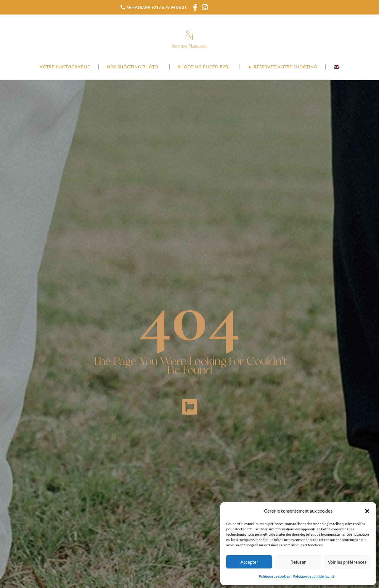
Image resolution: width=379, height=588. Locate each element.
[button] (367, 511)
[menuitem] (337, 67)
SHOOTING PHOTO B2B (205, 67)
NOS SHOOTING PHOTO (134, 67)
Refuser (298, 562)
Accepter (249, 562)
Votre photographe (65, 67)
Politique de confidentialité (314, 576)
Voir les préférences (347, 562)
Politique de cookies (274, 576)
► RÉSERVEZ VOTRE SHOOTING (283, 67)
